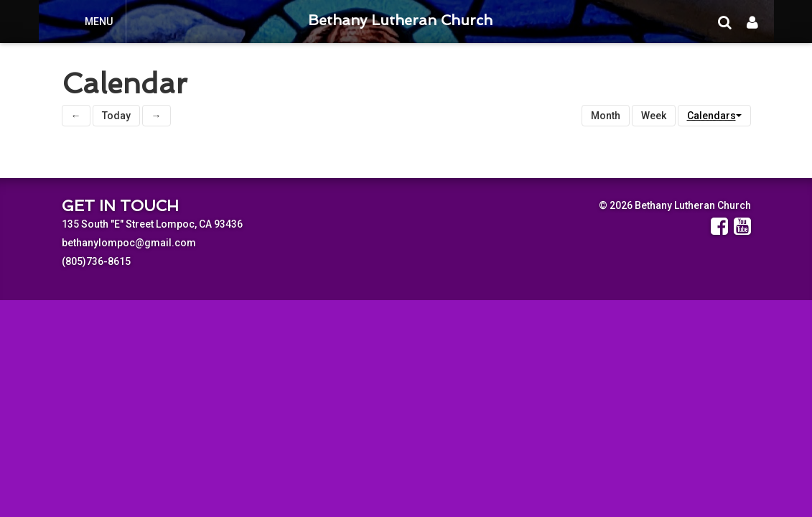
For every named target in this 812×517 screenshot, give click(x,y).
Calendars (714, 116)
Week (654, 116)
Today (116, 116)
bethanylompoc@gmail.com (129, 243)
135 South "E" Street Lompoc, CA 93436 (152, 224)
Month (606, 116)
